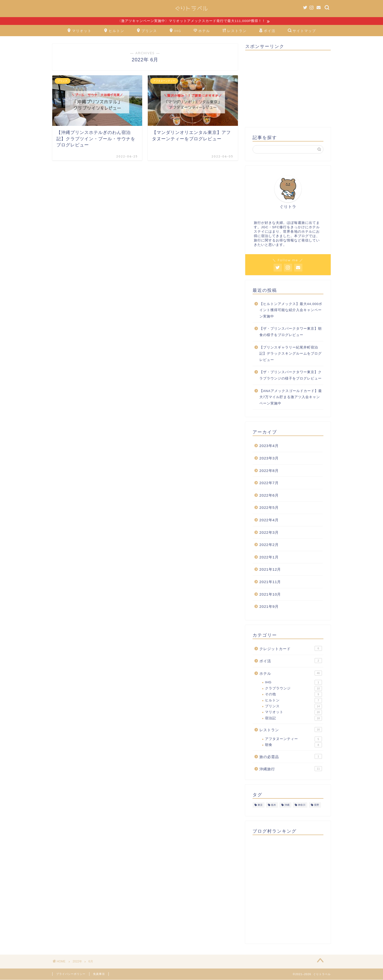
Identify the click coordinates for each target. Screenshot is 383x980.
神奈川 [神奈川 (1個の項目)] (302, 805)
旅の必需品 (291, 757)
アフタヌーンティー (293, 739)
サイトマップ (302, 31)
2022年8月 (269, 471)
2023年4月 (269, 446)
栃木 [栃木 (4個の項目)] (274, 805)
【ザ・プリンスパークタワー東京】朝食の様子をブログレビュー (291, 332)
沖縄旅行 (291, 769)
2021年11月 (270, 582)
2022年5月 (269, 508)
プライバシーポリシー (71, 974)
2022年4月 (269, 520)
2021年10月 (270, 594)
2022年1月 (269, 557)
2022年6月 (269, 495)
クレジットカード (291, 649)
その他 (293, 695)
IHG (175, 31)
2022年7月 (269, 483)
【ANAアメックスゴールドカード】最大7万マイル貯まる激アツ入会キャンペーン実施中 (291, 397)
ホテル (202, 31)
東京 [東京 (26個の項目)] (260, 805)
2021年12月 (270, 570)
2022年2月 (269, 545)
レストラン (234, 31)
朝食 (293, 745)
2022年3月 (269, 533)
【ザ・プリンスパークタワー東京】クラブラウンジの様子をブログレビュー (291, 376)
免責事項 (99, 974)
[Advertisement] (288, 88)
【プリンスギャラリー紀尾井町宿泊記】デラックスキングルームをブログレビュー (291, 354)
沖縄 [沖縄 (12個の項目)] (287, 805)
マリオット (79, 31)
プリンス (147, 31)
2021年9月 (269, 607)
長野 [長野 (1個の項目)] (317, 805)
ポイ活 (267, 31)
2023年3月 (269, 459)
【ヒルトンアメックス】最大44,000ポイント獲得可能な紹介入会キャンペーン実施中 (291, 310)
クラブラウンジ (293, 689)
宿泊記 (293, 719)
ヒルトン (114, 31)
